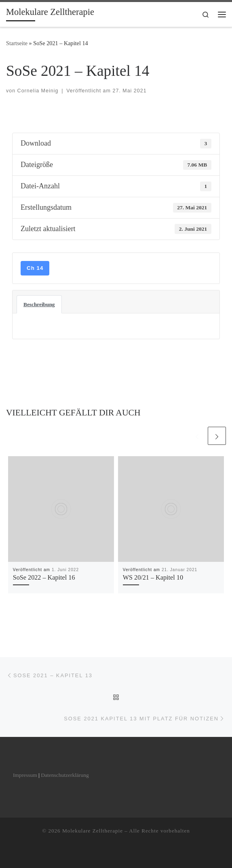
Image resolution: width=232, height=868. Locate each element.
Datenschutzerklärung (65, 775)
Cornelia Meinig (38, 91)
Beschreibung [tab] (39, 304)
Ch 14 (35, 268)
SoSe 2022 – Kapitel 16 (44, 578)
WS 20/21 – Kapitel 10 (153, 578)
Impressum (25, 775)
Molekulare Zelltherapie (93, 831)
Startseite (17, 43)
